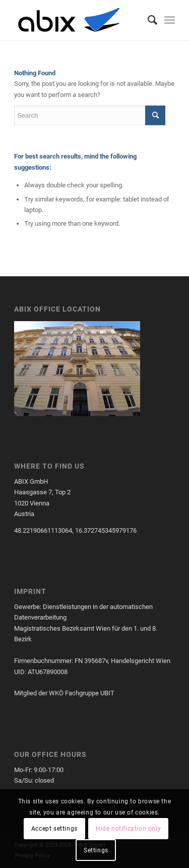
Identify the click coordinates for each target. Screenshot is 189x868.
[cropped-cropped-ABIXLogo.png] (78, 20)
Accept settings (54, 829)
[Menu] (170, 20)
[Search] (147, 20)
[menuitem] (147, 20)
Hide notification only (128, 829)
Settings (96, 850)
